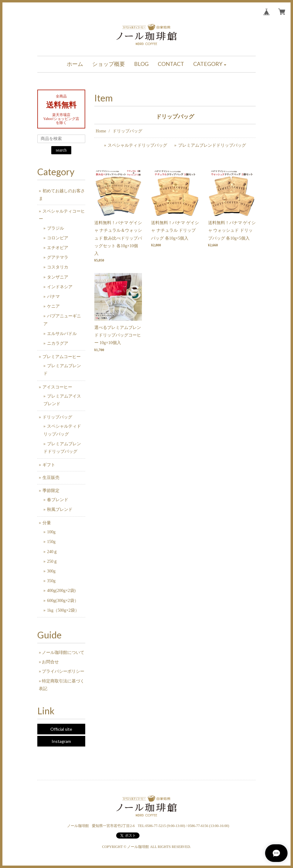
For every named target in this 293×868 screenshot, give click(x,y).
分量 (47, 523)
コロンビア (58, 238)
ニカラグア (58, 343)
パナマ (53, 297)
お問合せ (50, 662)
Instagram (61, 741)
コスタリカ (58, 267)
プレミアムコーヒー (62, 357)
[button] (210, 64)
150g (51, 542)
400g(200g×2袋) (61, 591)
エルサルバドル (62, 334)
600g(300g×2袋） (63, 601)
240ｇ (52, 552)
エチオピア (58, 248)
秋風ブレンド (60, 509)
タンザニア (58, 277)
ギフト (49, 465)
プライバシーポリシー (63, 671)
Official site (61, 729)
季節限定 (51, 491)
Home (101, 131)
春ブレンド (58, 500)
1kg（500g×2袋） (63, 610)
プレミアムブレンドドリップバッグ (212, 145)
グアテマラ (58, 257)
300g (51, 571)
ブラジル (56, 228)
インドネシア (60, 287)
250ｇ (52, 561)
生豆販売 (51, 478)
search (61, 150)
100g (51, 532)
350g (51, 581)
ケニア (53, 306)
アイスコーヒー (57, 387)
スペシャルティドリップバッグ (137, 145)
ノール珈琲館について (63, 653)
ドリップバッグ (57, 417)
